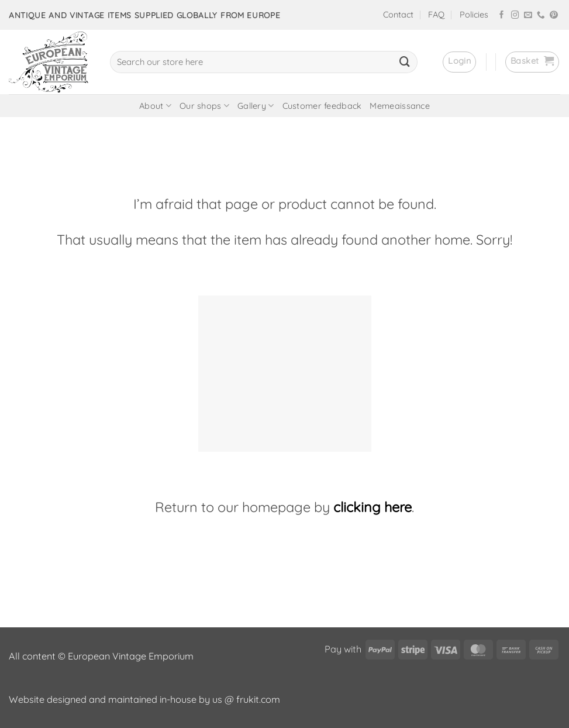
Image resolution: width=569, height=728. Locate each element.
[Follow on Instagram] (515, 16)
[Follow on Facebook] (502, 16)
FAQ (436, 15)
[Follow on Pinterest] (554, 16)
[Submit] (405, 62)
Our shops (204, 106)
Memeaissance (399, 106)
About (155, 106)
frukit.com (258, 699)
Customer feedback (322, 106)
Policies (474, 15)
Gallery (256, 106)
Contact (398, 15)
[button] (459, 62)
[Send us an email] (528, 16)
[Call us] (541, 16)
